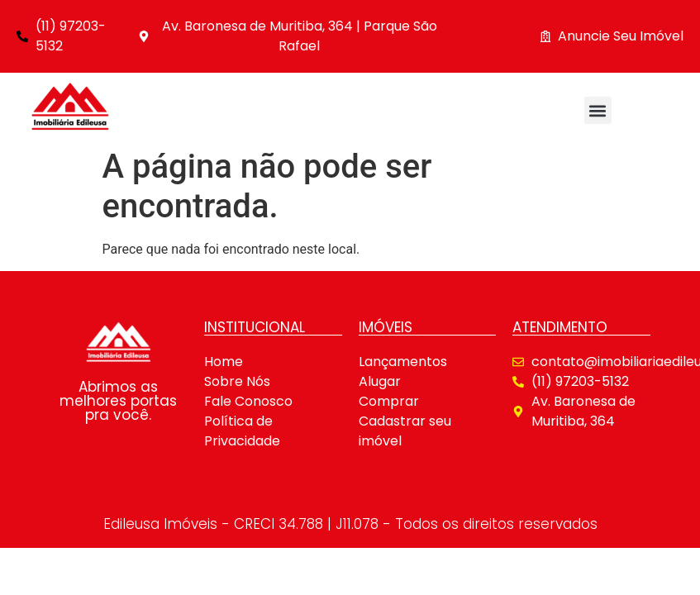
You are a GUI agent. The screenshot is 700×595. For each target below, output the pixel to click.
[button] (598, 110)
